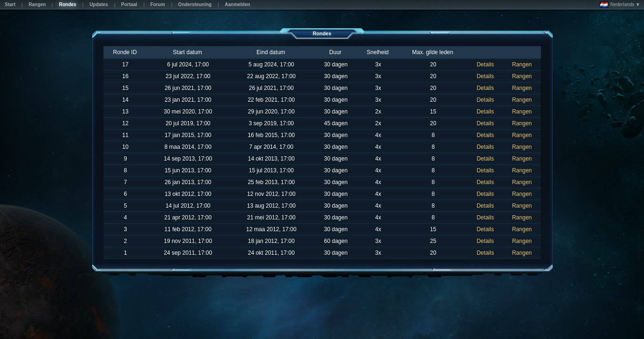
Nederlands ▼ (620, 5)
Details (485, 65)
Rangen (522, 65)
